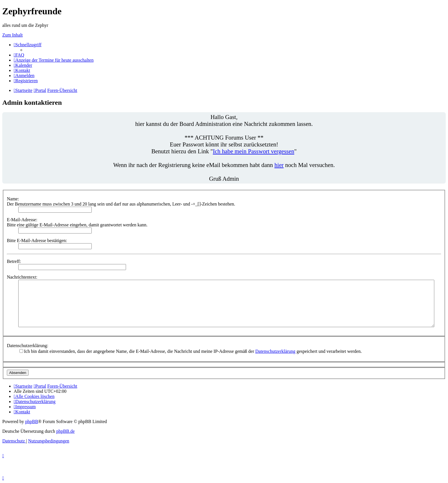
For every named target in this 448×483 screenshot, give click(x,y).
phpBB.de (65, 431)
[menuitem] (19, 55)
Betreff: (14, 261)
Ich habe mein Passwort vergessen (254, 151)
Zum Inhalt (13, 35)
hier (279, 165)
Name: (13, 199)
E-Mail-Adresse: (22, 220)
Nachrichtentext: (22, 277)
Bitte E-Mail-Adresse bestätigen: (37, 241)
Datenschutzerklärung (275, 351)
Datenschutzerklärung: (28, 346)
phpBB (32, 421)
